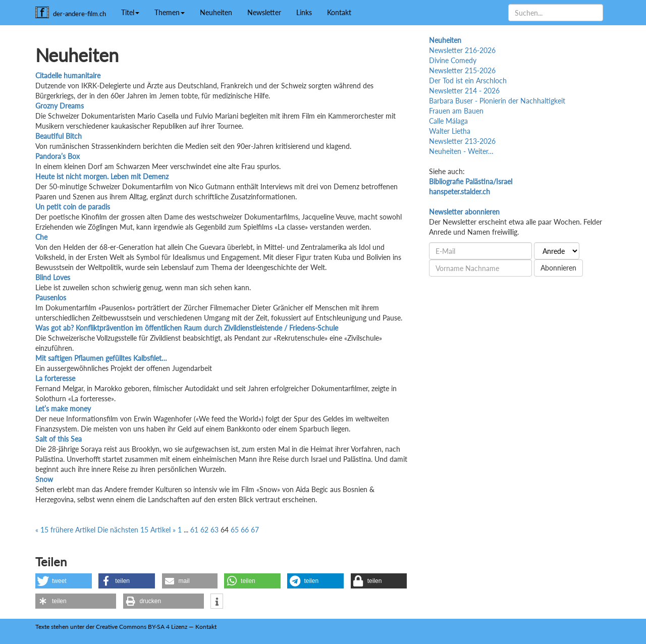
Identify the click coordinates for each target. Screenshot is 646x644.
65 (235, 530)
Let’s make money (63, 409)
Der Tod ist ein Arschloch (468, 80)
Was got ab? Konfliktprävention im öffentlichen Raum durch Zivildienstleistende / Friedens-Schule (187, 328)
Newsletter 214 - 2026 (464, 91)
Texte (42, 627)
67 (255, 530)
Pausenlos (51, 298)
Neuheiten (216, 12)
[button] (64, 581)
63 (214, 530)
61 (194, 530)
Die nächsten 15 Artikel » (138, 530)
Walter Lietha (450, 131)
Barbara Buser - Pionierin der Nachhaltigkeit (497, 101)
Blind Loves (53, 277)
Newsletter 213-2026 (462, 141)
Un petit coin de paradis (73, 207)
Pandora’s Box (58, 156)
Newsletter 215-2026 (462, 70)
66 (245, 530)
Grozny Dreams (60, 106)
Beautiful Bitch (59, 136)
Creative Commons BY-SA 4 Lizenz (142, 627)
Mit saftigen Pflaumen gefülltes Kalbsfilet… (101, 358)
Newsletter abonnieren (464, 212)
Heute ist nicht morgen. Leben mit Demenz (102, 176)
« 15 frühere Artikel (66, 530)
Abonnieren (558, 268)
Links (304, 12)
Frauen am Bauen (456, 111)
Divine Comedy (453, 60)
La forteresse (55, 378)
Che (41, 237)
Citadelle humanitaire (68, 75)
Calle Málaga (448, 121)
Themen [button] (170, 12)
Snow (44, 479)
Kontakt (339, 12)
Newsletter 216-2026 (462, 50)
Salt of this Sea (59, 439)
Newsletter (264, 12)
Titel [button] (130, 12)
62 (204, 530)
